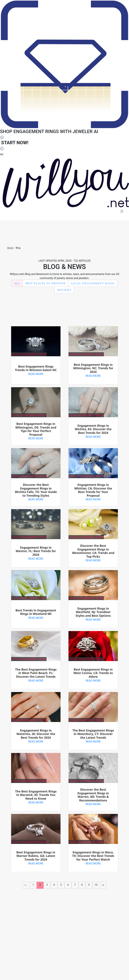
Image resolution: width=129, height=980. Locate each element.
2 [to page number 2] (40, 885)
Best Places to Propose (46, 283)
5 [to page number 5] (61, 885)
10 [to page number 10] (96, 885)
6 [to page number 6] (68, 885)
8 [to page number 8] (82, 885)
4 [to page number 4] (54, 885)
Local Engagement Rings (93, 283)
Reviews (64, 290)
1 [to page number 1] (33, 885)
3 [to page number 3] (47, 885)
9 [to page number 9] (89, 885)
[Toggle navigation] (122, 212)
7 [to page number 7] (75, 885)
